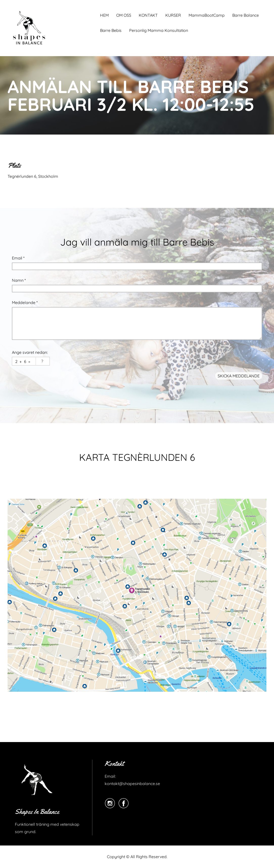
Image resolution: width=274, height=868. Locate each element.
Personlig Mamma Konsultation (159, 30)
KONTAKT (148, 15)
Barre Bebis (111, 30)
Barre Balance (246, 15)
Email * (18, 258)
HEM (104, 15)
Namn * (19, 280)
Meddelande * (25, 302)
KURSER (173, 15)
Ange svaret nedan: (30, 352)
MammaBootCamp (207, 15)
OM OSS (124, 15)
